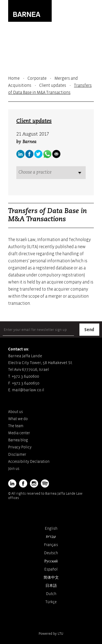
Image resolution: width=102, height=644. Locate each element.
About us (16, 412)
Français (51, 545)
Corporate (37, 78)
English (51, 529)
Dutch (51, 594)
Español (51, 569)
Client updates (53, 85)
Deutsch (51, 553)
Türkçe (51, 602)
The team (16, 426)
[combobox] (51, 173)
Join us (14, 469)
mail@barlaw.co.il (28, 390)
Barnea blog (18, 440)
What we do (18, 419)
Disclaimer (17, 455)
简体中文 (51, 577)
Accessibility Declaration (29, 462)
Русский (51, 561)
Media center (19, 433)
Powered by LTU (51, 634)
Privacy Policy (20, 447)
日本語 (51, 586)
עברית (51, 537)
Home (14, 78)
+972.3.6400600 (25, 376)
